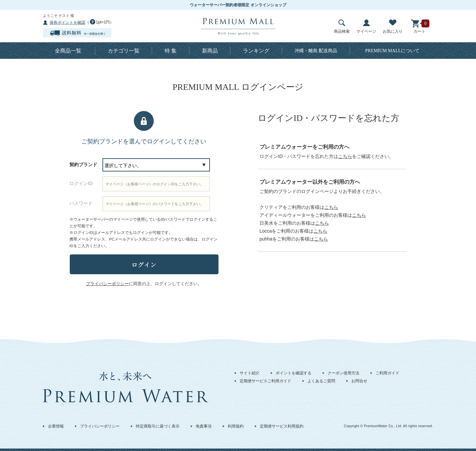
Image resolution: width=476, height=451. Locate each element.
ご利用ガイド (387, 373)
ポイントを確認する (294, 373)
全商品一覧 (68, 51)
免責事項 (204, 426)
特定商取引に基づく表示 (158, 426)
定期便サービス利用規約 (282, 426)
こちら (345, 156)
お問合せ (359, 381)
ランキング (256, 51)
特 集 (171, 51)
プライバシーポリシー (100, 426)
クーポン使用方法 (343, 373)
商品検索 (342, 27)
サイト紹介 (250, 373)
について (393, 51)
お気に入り (393, 27)
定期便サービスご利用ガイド (265, 381)
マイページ (366, 27)
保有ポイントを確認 (67, 22)
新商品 (210, 51)
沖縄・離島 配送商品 (316, 51)
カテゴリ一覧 (124, 51)
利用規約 (236, 426)
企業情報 (56, 426)
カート (419, 27)
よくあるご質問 (321, 381)
